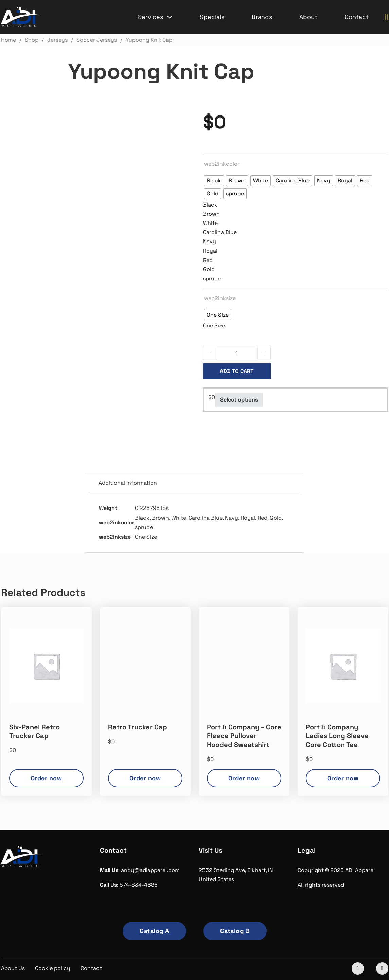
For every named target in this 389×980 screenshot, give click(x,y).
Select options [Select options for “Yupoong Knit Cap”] (239, 400)
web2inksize (220, 298)
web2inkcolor (222, 164)
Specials (212, 17)
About (308, 17)
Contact (357, 17)
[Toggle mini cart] (387, 17)
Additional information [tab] (128, 483)
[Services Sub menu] (170, 17)
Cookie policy (53, 968)
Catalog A (154, 931)
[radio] (214, 181)
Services (151, 17)
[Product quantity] (237, 353)
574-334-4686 (139, 885)
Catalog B (235, 931)
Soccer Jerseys (253, 434)
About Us (13, 968)
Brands (262, 17)
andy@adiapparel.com (150, 870)
